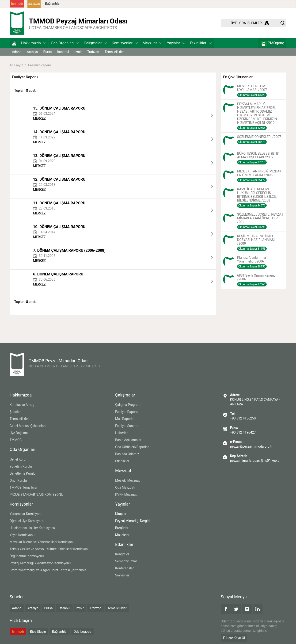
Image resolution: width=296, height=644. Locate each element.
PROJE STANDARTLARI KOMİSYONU (36, 495)
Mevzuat (152, 43)
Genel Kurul (18, 459)
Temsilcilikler (114, 52)
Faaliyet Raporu (126, 412)
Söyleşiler (122, 575)
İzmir (78, 52)
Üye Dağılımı (19, 433)
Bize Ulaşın (38, 632)
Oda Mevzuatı (125, 488)
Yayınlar (176, 43)
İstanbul (63, 52)
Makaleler (122, 535)
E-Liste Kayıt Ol (234, 638)
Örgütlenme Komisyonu (27, 556)
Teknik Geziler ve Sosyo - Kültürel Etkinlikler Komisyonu (50, 549)
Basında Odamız (127, 454)
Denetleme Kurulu (23, 473)
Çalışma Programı (128, 405)
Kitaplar (121, 514)
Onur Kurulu (18, 480)
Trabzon (93, 52)
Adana (17, 52)
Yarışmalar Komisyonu (26, 514)
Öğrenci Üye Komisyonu (27, 521)
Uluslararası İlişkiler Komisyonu (32, 528)
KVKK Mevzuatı (126, 495)
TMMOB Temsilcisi (23, 488)
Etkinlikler (201, 43)
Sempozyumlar (126, 561)
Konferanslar (124, 568)
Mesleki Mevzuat (127, 480)
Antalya (32, 52)
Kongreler (122, 554)
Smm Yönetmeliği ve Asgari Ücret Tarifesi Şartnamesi (48, 570)
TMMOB (16, 440)
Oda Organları (65, 43)
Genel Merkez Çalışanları (28, 426)
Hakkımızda (34, 43)
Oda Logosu (82, 632)
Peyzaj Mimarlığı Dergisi (133, 521)
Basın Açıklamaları (129, 440)
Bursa (48, 52)
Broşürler (122, 528)
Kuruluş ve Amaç (22, 405)
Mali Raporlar (125, 419)
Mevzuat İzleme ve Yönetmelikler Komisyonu (42, 542)
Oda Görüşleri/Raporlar (132, 447)
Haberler (121, 433)
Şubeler (15, 412)
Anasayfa (16, 65)
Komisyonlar (125, 43)
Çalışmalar (95, 43)
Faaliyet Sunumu (127, 426)
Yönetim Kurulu (21, 466)
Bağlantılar (53, 4)
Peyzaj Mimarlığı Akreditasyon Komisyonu (40, 563)
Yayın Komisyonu (22, 535)
